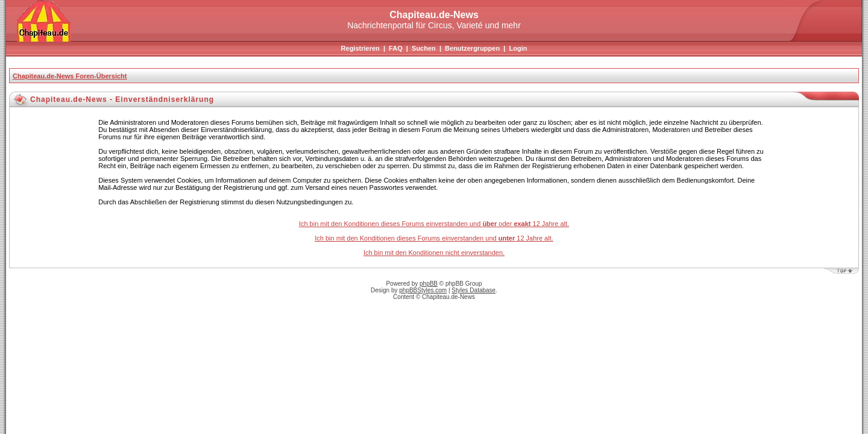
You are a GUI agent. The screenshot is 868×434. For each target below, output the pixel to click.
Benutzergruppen (472, 48)
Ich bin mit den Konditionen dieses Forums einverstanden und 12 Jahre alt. (434, 238)
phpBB (429, 284)
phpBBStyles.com (423, 290)
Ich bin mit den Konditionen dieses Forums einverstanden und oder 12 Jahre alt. (434, 224)
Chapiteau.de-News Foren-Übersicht (70, 76)
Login (518, 48)
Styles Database (473, 290)
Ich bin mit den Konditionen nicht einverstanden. (434, 253)
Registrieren (360, 48)
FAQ (396, 48)
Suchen (424, 48)
